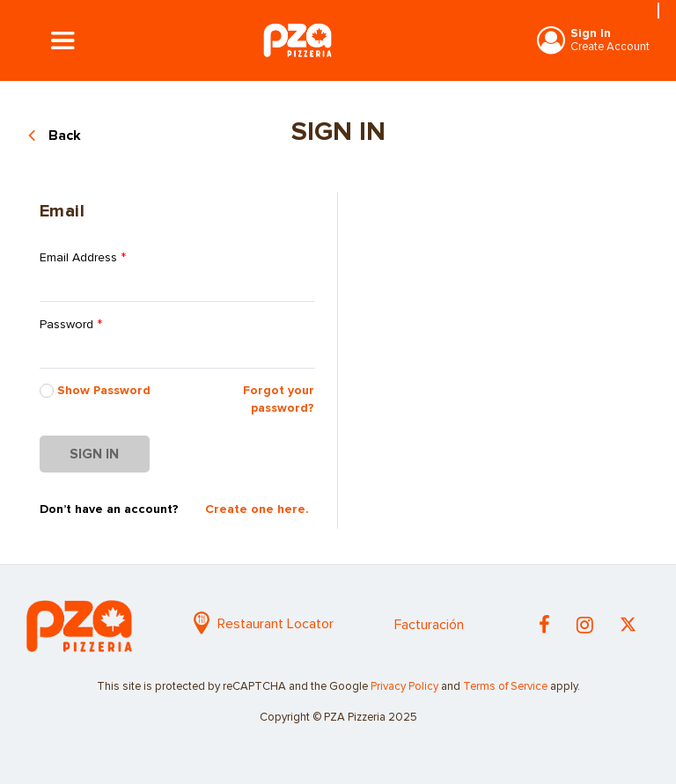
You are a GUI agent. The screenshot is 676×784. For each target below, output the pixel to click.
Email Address (83, 258)
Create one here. (257, 509)
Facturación (429, 625)
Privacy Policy (404, 687)
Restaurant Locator (264, 624)
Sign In (591, 33)
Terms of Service (505, 687)
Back (65, 136)
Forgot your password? (279, 399)
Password (71, 325)
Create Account (610, 47)
